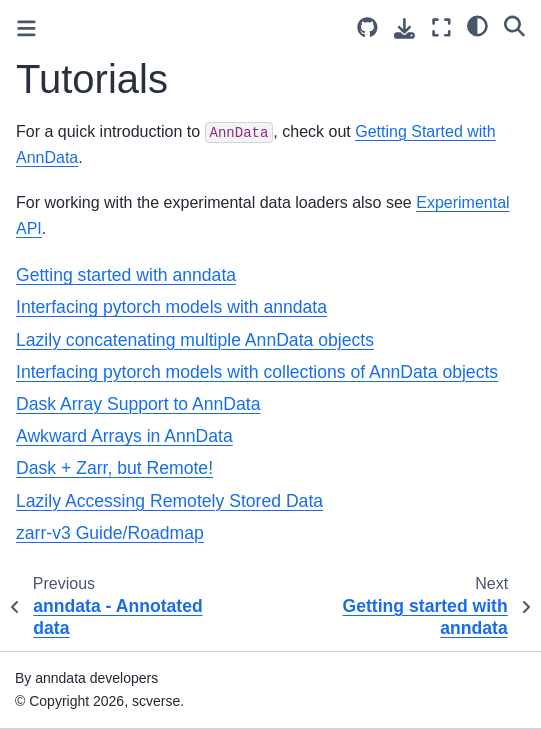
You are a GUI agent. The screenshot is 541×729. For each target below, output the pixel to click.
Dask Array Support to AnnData (138, 404)
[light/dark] (477, 25)
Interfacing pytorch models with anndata (171, 307)
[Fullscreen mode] (441, 27)
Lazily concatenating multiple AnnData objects (195, 340)
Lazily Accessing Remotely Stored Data (169, 501)
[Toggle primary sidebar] (26, 28)
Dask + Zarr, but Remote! (114, 468)
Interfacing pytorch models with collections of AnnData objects (257, 372)
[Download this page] (404, 28)
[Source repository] (367, 27)
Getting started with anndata (126, 275)
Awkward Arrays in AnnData (124, 436)
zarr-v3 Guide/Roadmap (110, 533)
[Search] (514, 25)
